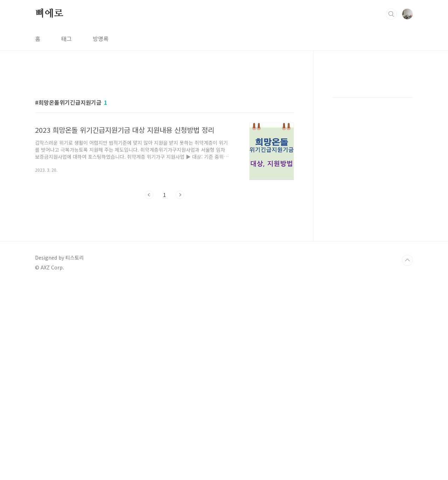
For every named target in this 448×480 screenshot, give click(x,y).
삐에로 (49, 14)
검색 (391, 14)
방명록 (101, 39)
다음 (180, 391)
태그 (66, 39)
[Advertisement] (224, 100)
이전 (149, 391)
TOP (407, 457)
